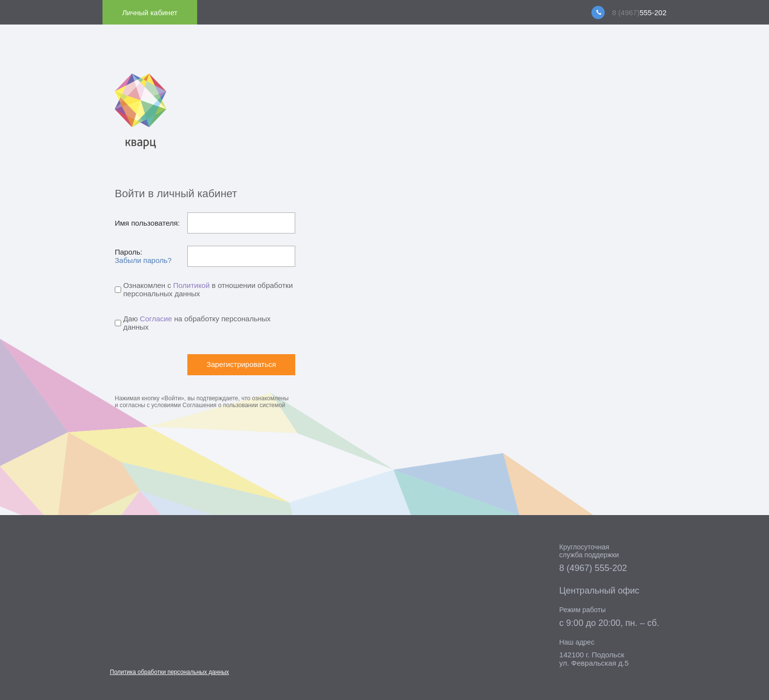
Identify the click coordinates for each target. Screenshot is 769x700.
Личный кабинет (150, 13)
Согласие (156, 319)
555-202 (639, 13)
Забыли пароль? (143, 260)
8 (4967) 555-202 (593, 568)
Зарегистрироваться (241, 364)
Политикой (192, 285)
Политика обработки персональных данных (169, 672)
